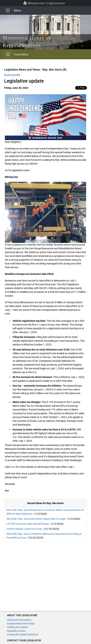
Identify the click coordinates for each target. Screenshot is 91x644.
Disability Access (16, 631)
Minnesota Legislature (44, 3)
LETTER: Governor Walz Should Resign (28, 524)
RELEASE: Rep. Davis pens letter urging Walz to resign (36, 519)
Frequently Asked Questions (23, 634)
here (13, 467)
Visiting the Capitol (17, 627)
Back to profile (12, 75)
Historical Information (19, 620)
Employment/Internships (21, 624)
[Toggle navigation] (8, 10)
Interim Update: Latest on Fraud (24, 529)
